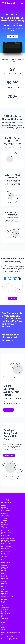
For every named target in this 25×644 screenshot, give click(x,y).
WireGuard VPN (5, 525)
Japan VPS (4, 588)
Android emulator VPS (6, 502)
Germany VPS (4, 567)
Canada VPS (4, 566)
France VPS (4, 580)
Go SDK (3, 598)
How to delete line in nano (7, 542)
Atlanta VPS (4, 575)
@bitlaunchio (10, 636)
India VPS (4, 569)
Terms (3, 624)
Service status (4, 618)
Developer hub (5, 593)
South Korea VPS (5, 590)
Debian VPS (4, 506)
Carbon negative (5, 620)
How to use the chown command (9, 538)
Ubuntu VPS (4, 504)
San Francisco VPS (6, 572)
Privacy (3, 627)
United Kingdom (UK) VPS (7, 552)
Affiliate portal (5, 609)
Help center (4, 615)
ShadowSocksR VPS (6, 515)
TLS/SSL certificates (6, 518)
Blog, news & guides (6, 613)
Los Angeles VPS (5, 553)
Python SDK (4, 600)
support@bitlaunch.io (12, 638)
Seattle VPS (4, 577)
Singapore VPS (5, 564)
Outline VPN (4, 528)
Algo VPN (4, 526)
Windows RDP (5, 509)
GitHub (16, 451)
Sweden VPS (4, 585)
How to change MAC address (8, 540)
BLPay (3, 617)
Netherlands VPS (5, 548)
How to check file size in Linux (8, 545)
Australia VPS (4, 578)
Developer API (11, 443)
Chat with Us (8, 410)
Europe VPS (4, 560)
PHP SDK (4, 601)
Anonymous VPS (5, 501)
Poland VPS (4, 583)
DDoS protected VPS (6, 512)
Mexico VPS (4, 586)
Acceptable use (5, 626)
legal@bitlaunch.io (11, 640)
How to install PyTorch (7, 543)
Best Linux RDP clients (6, 537)
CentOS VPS (4, 507)
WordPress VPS (5, 517)
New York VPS (5, 570)
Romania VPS (4, 550)
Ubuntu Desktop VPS (6, 510)
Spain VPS (4, 582)
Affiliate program (5, 608)
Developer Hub (9, 455)
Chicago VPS (4, 556)
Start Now (12, 298)
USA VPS (3, 558)
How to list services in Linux (8, 534)
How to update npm (6, 535)
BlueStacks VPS (5, 514)
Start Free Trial (12, 36)
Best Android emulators (7, 532)
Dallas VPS (4, 555)
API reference (4, 595)
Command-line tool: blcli (7, 596)
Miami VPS (4, 574)
